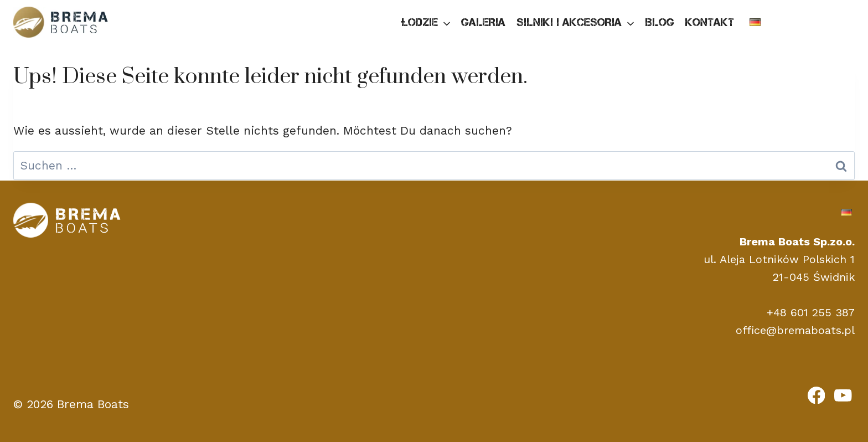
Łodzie (419, 22)
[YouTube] (843, 395)
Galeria (483, 22)
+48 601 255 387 (811, 312)
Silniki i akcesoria (569, 22)
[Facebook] (817, 395)
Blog (660, 22)
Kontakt (710, 22)
